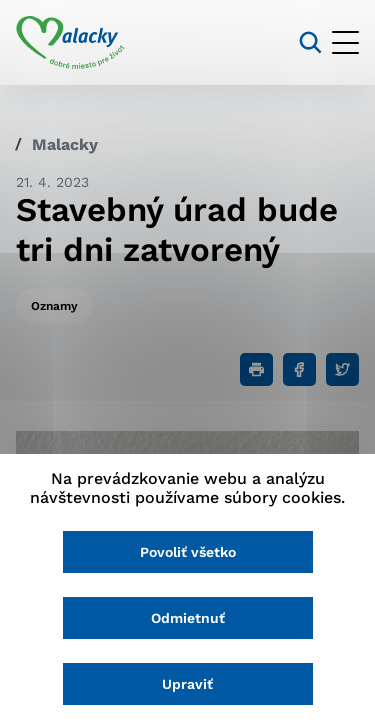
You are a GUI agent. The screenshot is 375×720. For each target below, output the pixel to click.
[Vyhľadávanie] (310, 42)
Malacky (65, 144)
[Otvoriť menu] (345, 42)
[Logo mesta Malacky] (70, 43)
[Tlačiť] (256, 369)
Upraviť (187, 684)
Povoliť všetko (188, 552)
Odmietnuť (188, 618)
